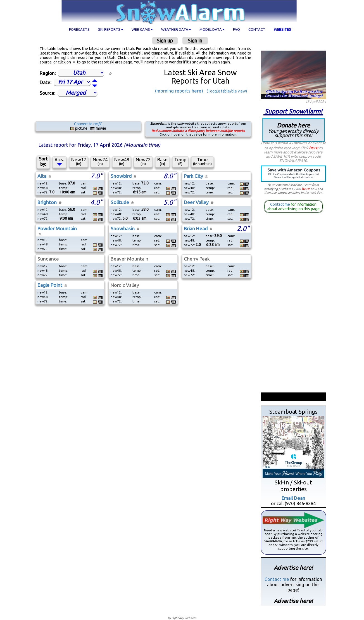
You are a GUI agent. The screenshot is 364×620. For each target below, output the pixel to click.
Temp (180, 161)
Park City (193, 176)
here (314, 148)
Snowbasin (123, 229)
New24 (100, 161)
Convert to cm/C (88, 124)
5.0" (170, 202)
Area (60, 161)
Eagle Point (50, 285)
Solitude (120, 202)
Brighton (47, 202)
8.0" (170, 176)
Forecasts (79, 29)
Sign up (165, 41)
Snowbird (121, 176)
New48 (122, 161)
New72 (143, 161)
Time (202, 161)
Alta (42, 176)
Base (162, 161)
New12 (79, 161)
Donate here (293, 130)
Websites (282, 29)
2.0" (243, 228)
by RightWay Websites (182, 618)
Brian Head (196, 229)
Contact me (280, 204)
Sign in (195, 41)
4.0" (96, 202)
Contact (257, 29)
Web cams (142, 29)
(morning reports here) (179, 91)
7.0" (96, 176)
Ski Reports (111, 29)
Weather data (176, 29)
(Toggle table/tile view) (227, 91)
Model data (212, 29)
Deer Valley (196, 202)
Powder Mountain (57, 229)
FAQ (236, 29)
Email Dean (293, 498)
